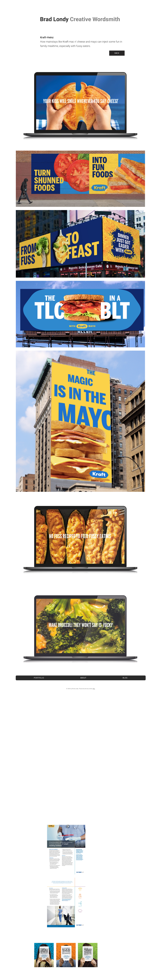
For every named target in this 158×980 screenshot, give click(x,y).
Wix (94, 689)
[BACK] (117, 53)
